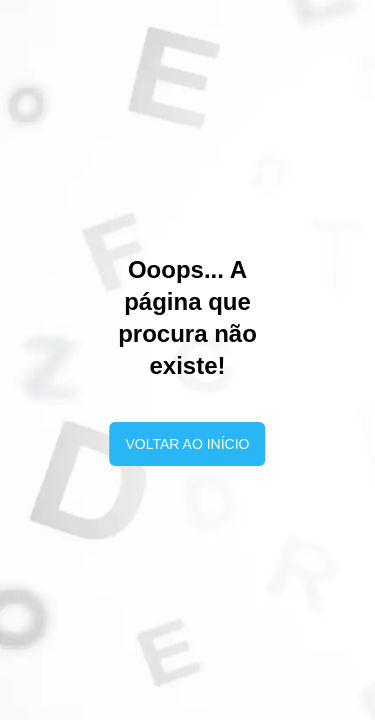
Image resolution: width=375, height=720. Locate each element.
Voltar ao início (188, 444)
